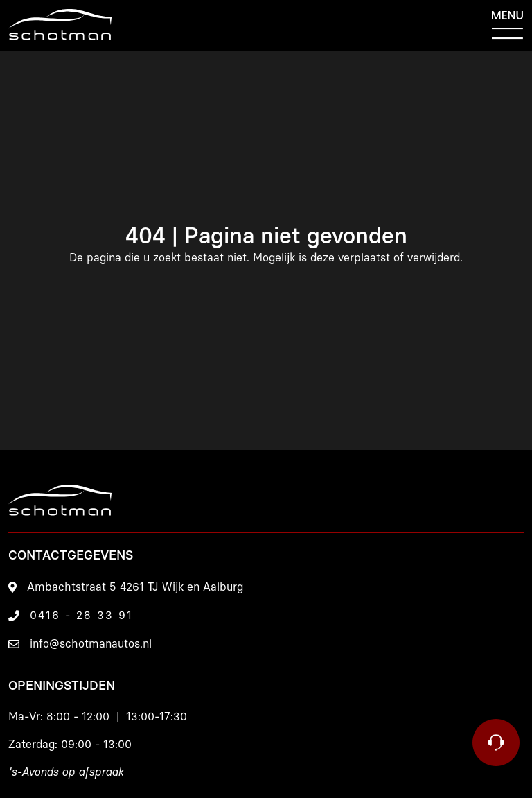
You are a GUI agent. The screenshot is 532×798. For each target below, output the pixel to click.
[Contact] (496, 743)
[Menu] (508, 25)
